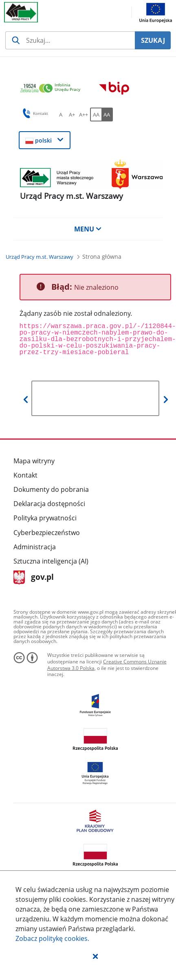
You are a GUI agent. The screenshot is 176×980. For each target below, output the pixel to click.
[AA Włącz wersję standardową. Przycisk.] (96, 115)
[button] (95, 956)
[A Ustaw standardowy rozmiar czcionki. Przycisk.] (61, 115)
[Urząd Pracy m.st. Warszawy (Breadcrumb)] (40, 257)
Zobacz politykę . (52, 938)
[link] (53, 89)
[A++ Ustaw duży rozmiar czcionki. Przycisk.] (84, 115)
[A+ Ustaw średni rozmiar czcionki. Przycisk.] (72, 115)
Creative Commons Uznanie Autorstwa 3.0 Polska (107, 665)
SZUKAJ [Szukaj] (153, 40)
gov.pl (34, 578)
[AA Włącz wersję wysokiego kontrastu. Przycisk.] (107, 115)
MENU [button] (88, 229)
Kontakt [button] (34, 113)
